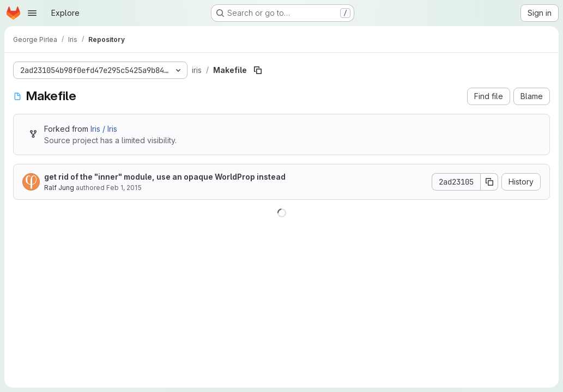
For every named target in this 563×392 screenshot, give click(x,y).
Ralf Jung (59, 188)
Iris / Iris (104, 129)
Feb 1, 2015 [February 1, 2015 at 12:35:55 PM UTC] (124, 188)
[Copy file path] (258, 70)
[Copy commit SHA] (489, 182)
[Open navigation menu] (32, 13)
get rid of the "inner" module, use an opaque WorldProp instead (165, 177)
